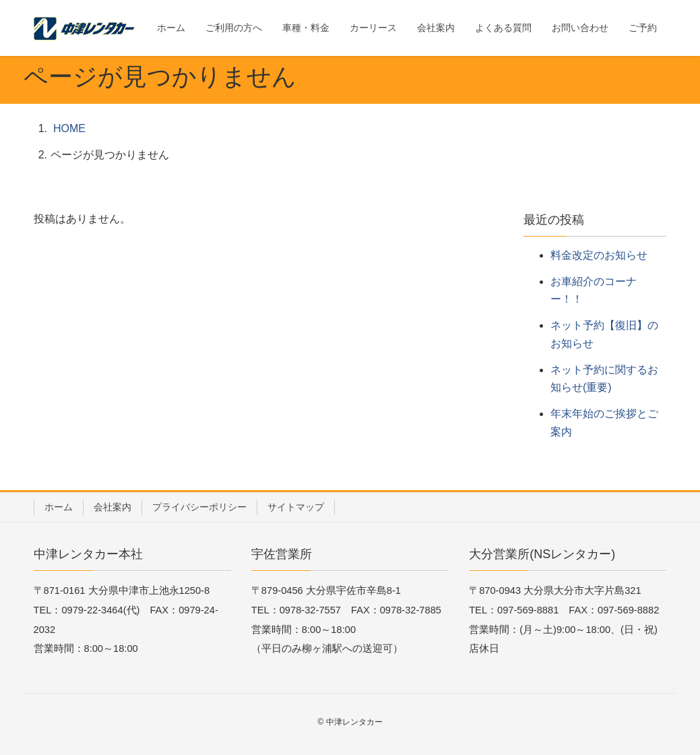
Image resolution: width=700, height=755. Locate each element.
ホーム (59, 507)
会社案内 (113, 507)
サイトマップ (296, 507)
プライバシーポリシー (199, 507)
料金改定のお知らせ (599, 255)
